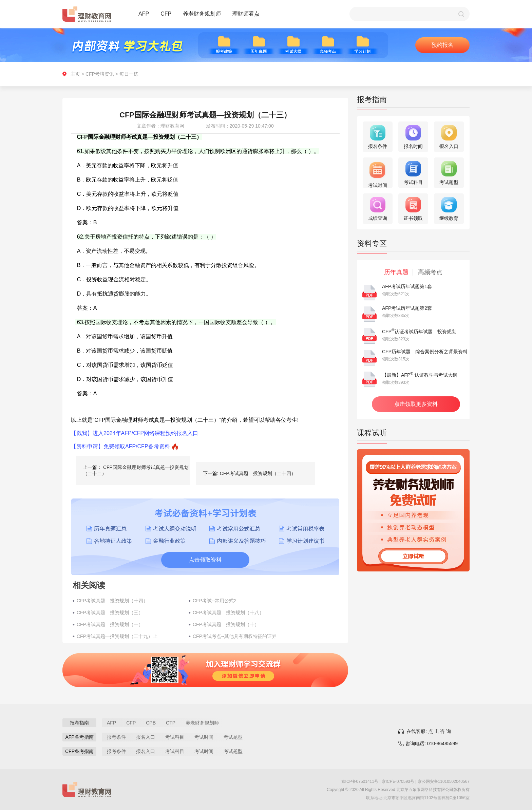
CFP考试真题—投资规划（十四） (112, 601)
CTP (171, 723)
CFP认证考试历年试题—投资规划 (419, 332)
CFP (166, 14)
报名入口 (146, 737)
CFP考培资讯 (100, 74)
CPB (151, 723)
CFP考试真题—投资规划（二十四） (258, 473)
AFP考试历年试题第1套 (407, 286)
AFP (144, 14)
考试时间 (204, 737)
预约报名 (442, 45)
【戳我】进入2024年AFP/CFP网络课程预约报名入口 (135, 433)
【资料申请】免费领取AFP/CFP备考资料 (120, 446)
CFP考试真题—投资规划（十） (226, 624)
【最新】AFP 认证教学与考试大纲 (420, 375)
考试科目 (175, 737)
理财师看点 (246, 14)
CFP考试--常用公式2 (215, 601)
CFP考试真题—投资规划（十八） (228, 613)
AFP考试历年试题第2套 (407, 308)
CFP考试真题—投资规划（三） (110, 613)
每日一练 (129, 74)
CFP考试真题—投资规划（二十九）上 (117, 636)
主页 (75, 74)
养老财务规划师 (202, 14)
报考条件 (116, 737)
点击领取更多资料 (416, 404)
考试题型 (233, 737)
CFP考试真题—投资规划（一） (110, 624)
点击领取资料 (205, 560)
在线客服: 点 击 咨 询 (429, 731)
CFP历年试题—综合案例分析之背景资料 (425, 352)
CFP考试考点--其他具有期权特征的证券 (235, 636)
